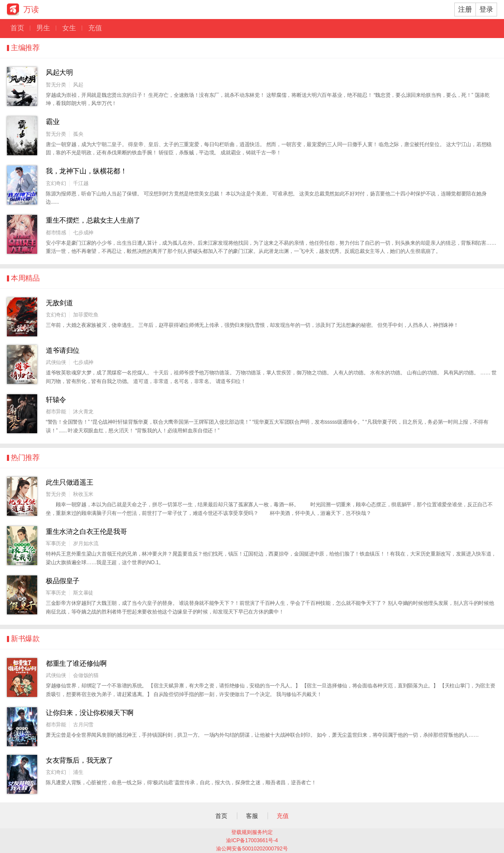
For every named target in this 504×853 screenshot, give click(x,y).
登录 (486, 9)
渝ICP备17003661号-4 (252, 840)
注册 (465, 9)
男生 (46, 28)
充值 (95, 28)
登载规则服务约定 (252, 832)
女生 (72, 28)
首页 (20, 28)
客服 (252, 816)
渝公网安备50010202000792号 (252, 849)
